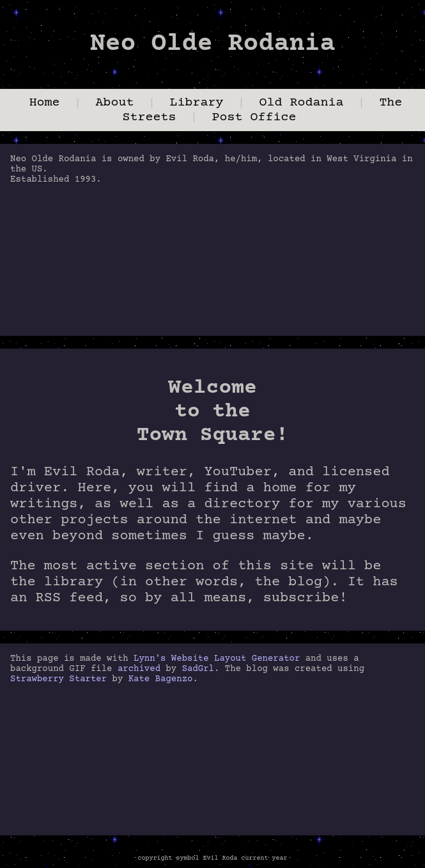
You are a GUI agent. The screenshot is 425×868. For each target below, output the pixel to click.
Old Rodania (301, 103)
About (115, 103)
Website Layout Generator (236, 659)
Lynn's (150, 659)
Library (197, 103)
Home (45, 103)
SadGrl (198, 669)
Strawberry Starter (58, 679)
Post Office (254, 117)
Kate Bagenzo (161, 679)
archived (139, 669)
